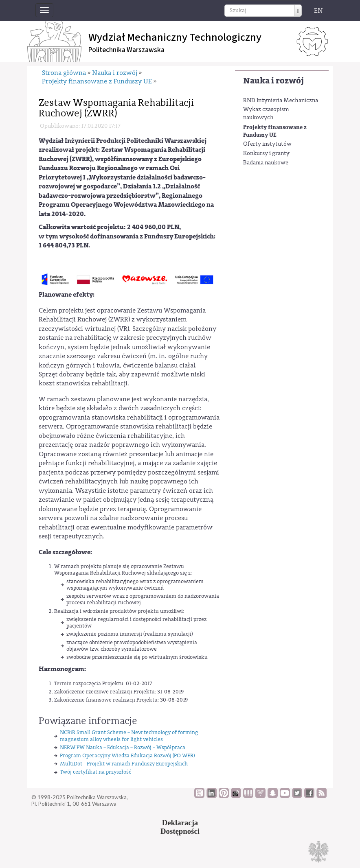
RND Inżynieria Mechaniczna (281, 101)
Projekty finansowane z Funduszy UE (275, 131)
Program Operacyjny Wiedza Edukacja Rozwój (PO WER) (127, 755)
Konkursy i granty (266, 153)
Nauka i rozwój (273, 81)
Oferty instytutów (267, 144)
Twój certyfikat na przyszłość (95, 772)
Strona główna (64, 73)
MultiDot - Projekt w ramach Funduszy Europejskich (124, 764)
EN (318, 11)
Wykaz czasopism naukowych (266, 114)
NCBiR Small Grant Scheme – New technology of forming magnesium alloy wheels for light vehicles (129, 736)
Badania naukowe (266, 163)
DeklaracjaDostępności (180, 827)
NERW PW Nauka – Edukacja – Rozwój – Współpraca (123, 747)
